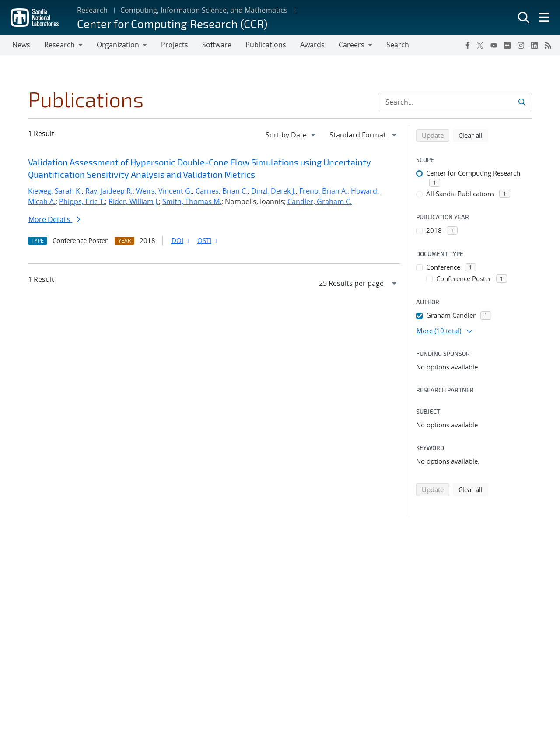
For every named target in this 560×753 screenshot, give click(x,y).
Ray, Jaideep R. (109, 191)
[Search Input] (455, 102)
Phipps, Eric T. (82, 201)
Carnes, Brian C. (222, 191)
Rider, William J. (134, 201)
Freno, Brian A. (323, 191)
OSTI (208, 240)
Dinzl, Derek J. (273, 191)
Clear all (473, 135)
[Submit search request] (522, 102)
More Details (54, 219)
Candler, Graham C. (320, 201)
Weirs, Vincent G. (164, 191)
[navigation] (291, 135)
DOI (181, 240)
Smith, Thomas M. (192, 201)
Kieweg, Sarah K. (55, 191)
